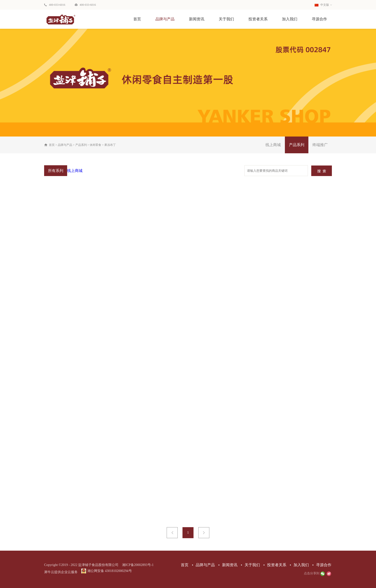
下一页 (204, 533)
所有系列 (56, 171)
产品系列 (81, 145)
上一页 (172, 533)
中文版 (322, 5)
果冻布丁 (110, 145)
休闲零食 (95, 145)
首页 (137, 19)
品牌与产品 (65, 145)
